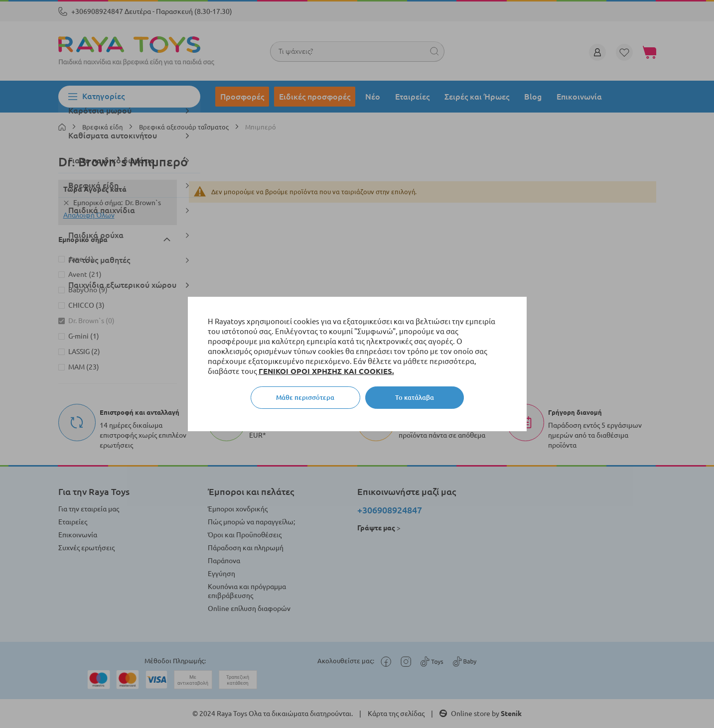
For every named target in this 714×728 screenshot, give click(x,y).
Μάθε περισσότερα (305, 397)
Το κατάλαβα (415, 397)
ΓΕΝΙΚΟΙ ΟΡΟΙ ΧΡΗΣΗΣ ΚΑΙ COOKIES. (326, 371)
